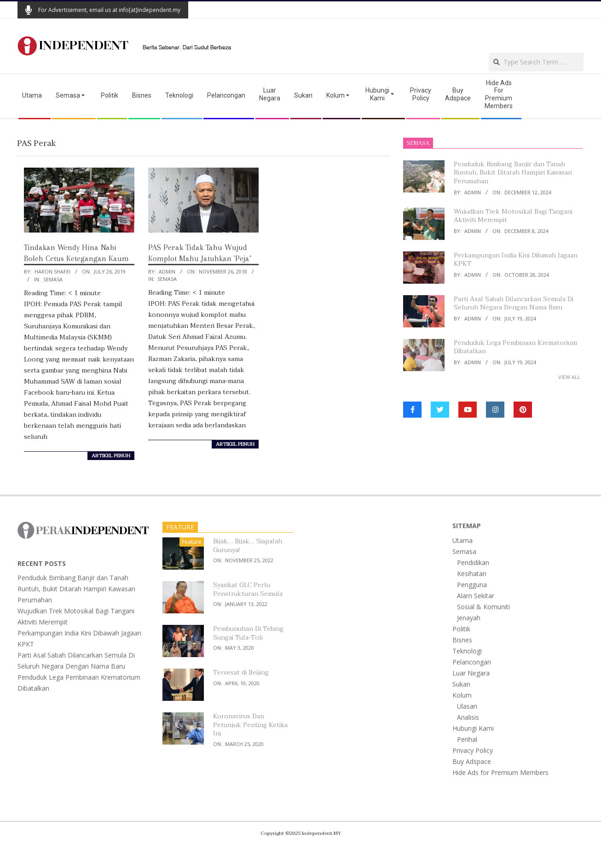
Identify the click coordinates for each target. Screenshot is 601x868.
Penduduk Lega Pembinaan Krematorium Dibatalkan (515, 347)
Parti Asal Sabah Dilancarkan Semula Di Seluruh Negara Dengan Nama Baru (514, 303)
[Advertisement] (476, 35)
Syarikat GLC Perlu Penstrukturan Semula (248, 589)
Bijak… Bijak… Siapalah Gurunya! (248, 546)
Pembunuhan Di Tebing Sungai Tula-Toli (248, 633)
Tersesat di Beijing (241, 673)
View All (569, 377)
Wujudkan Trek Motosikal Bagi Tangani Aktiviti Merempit (513, 216)
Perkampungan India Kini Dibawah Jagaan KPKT (516, 260)
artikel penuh (111, 456)
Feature (192, 542)
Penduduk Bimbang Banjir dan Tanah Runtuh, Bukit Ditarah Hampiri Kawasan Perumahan (513, 173)
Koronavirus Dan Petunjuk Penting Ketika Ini (250, 725)
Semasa (53, 279)
